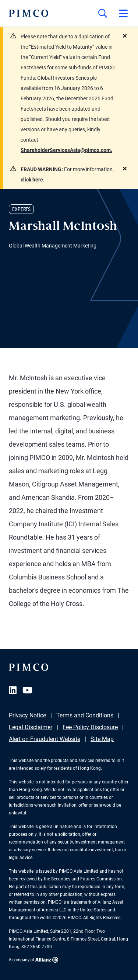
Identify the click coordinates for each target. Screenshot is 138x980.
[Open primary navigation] (123, 13)
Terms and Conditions (85, 715)
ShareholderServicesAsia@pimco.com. (66, 150)
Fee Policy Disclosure (90, 727)
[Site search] (103, 13)
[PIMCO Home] (29, 13)
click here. (33, 180)
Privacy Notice (27, 715)
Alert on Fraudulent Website (45, 739)
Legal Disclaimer (31, 727)
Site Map (102, 739)
